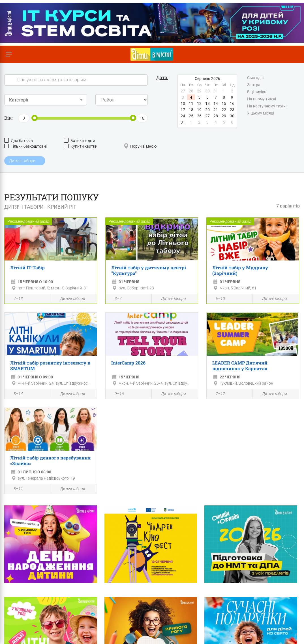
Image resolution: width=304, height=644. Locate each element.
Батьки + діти (80, 140)
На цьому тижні (262, 99)
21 (216, 110)
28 (216, 116)
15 (224, 103)
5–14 (15, 394)
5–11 (15, 489)
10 (183, 103)
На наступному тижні (267, 106)
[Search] (76, 80)
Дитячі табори (69, 299)
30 (232, 116)
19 (199, 110)
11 (191, 103)
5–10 (217, 299)
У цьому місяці (261, 113)
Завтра (254, 85)
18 (191, 110)
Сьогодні (255, 78)
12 (199, 103)
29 (224, 116)
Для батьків (19, 140)
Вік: (8, 118)
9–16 (116, 394)
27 (207, 116)
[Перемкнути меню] (9, 54)
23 (232, 110)
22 (224, 110)
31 (183, 122)
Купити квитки (81, 146)
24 (183, 116)
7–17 (217, 394)
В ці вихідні (257, 92)
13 (207, 103)
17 (183, 110)
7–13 (15, 299)
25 (191, 116)
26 (199, 116)
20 (207, 110)
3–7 (115, 299)
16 (232, 103)
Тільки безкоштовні (25, 146)
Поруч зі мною (140, 146)
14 (216, 103)
